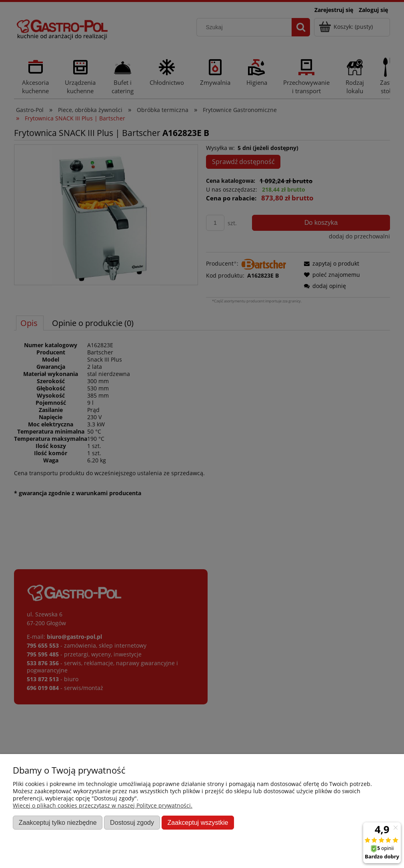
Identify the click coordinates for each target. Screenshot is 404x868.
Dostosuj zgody (132, 822)
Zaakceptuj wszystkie (198, 822)
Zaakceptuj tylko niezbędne (58, 822)
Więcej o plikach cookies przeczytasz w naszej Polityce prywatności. (103, 805)
